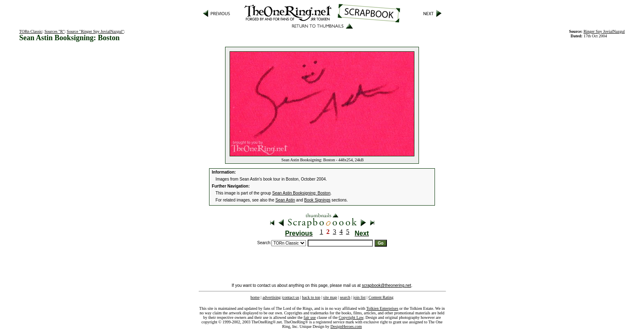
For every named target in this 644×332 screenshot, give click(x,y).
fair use (310, 317)
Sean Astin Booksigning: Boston (301, 193)
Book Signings (317, 200)
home (255, 297)
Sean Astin (285, 200)
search (345, 297)
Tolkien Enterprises (382, 308)
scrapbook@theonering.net (386, 285)
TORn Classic (31, 31)
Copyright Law (351, 317)
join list (359, 297)
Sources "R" (54, 31)
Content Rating (381, 297)
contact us (291, 297)
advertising (271, 297)
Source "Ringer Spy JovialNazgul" (95, 31)
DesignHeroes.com (346, 326)
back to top (311, 297)
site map (330, 297)
